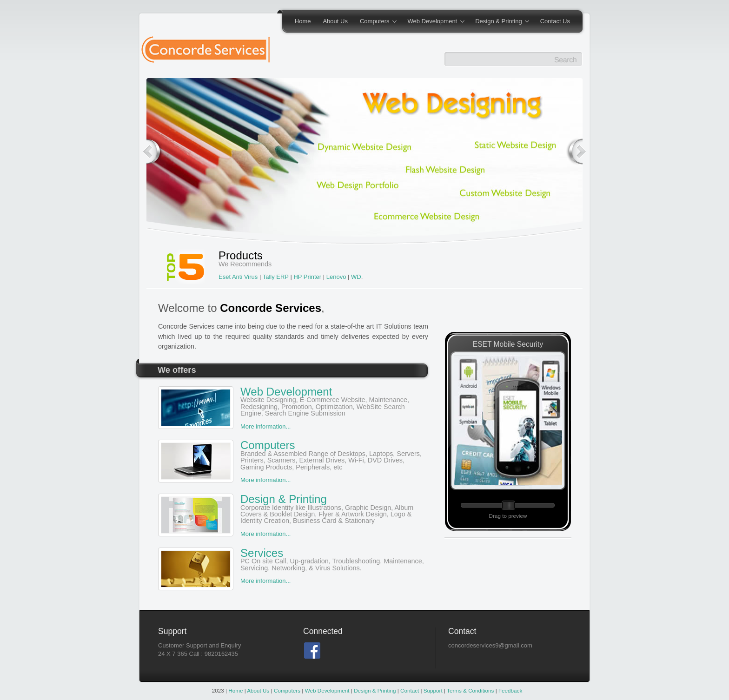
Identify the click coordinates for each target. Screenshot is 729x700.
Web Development (433, 22)
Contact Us (555, 21)
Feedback (510, 690)
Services (293, 559)
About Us (335, 21)
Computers (375, 22)
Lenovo (336, 277)
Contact (410, 690)
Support (433, 690)
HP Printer (307, 277)
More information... (265, 426)
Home (303, 21)
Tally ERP (277, 277)
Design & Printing (499, 22)
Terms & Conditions (470, 690)
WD (356, 277)
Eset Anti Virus (239, 277)
